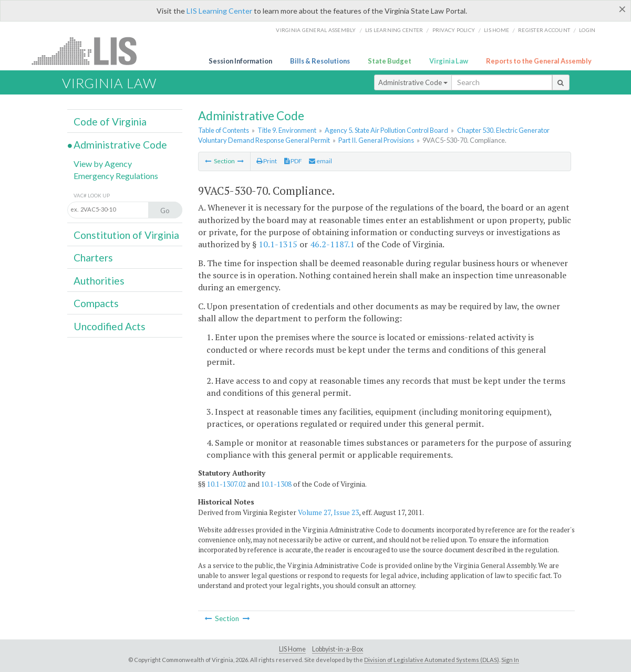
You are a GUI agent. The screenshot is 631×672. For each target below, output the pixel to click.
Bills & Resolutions (320, 61)
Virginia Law (449, 61)
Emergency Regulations (116, 176)
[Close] (622, 9)
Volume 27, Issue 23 (328, 512)
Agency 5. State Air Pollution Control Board (386, 130)
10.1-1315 (278, 244)
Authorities (99, 281)
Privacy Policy (454, 30)
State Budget (390, 61)
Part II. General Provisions (376, 140)
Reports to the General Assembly (539, 61)
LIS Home (292, 649)
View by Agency (103, 164)
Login (587, 30)
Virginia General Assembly (316, 30)
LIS (90, 51)
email (320, 161)
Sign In (510, 660)
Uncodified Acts (110, 326)
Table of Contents (224, 130)
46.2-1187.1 (332, 244)
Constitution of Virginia (126, 235)
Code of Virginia (110, 122)
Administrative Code (413, 82)
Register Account (544, 30)
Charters (93, 258)
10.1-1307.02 (226, 484)
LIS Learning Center (219, 11)
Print (267, 161)
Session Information (240, 61)
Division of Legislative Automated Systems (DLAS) (432, 660)
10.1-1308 (276, 484)
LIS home (496, 30)
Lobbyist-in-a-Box (338, 649)
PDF (293, 161)
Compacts (96, 303)
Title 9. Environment (287, 130)
